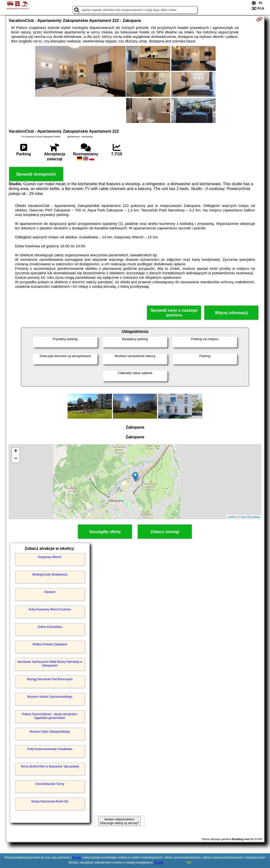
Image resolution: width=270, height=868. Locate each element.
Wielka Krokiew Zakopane (50, 644)
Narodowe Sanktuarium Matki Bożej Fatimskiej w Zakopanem (50, 664)
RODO (159, 863)
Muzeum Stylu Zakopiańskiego (50, 732)
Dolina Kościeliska (50, 627)
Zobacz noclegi (165, 532)
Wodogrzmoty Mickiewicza (50, 575)
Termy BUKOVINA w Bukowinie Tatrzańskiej (50, 767)
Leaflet (231, 517)
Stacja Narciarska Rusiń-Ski (50, 801)
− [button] (16, 459)
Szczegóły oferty (105, 532)
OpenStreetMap (250, 517)
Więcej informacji (231, 313)
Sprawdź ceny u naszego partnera (174, 313)
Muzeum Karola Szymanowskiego (50, 697)
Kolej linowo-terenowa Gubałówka (50, 749)
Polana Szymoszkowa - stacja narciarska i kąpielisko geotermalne (50, 716)
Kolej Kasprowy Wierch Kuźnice (50, 609)
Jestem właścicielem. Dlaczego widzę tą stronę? (119, 821)
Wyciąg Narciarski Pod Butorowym (50, 679)
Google (77, 858)
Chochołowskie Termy (50, 784)
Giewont (50, 592)
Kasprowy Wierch (50, 557)
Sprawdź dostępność (36, 174)
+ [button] (16, 451)
